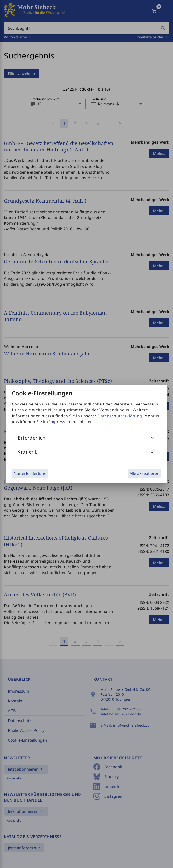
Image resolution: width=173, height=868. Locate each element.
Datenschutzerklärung (120, 416)
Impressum (60, 422)
